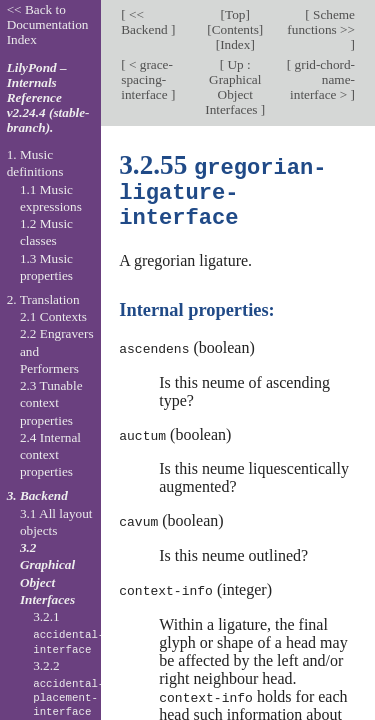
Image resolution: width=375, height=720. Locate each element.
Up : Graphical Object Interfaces (233, 87)
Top (235, 14)
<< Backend (146, 22)
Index (235, 44)
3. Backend (37, 495)
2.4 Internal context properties (50, 455)
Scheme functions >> (321, 22)
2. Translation (43, 299)
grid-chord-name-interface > (322, 79)
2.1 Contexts (53, 316)
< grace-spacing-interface (147, 79)
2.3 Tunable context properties (51, 403)
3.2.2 (68, 689)
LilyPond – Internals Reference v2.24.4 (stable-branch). (48, 97)
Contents (235, 29)
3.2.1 (68, 633)
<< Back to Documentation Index (48, 24)
